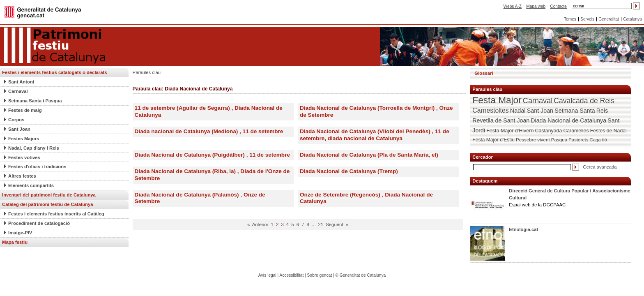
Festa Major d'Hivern (510, 131)
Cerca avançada (600, 167)
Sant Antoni (21, 82)
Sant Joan (19, 129)
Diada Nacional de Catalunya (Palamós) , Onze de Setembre (200, 198)
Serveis (587, 19)
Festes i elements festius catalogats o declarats (55, 72)
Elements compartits (31, 185)
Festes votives (24, 157)
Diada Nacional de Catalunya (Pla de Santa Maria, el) (369, 155)
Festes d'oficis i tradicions (37, 166)
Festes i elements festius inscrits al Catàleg (56, 214)
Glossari (484, 73)
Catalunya (632, 19)
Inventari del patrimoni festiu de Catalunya (49, 195)
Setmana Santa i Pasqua (35, 101)
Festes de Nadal (608, 131)
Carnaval (18, 91)
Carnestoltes (490, 110)
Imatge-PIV (20, 233)
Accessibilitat (291, 275)
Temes (570, 19)
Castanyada (549, 131)
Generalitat (609, 19)
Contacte (558, 6)
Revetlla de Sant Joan (501, 120)
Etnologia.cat (523, 229)
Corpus (16, 120)
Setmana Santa (575, 111)
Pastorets (578, 140)
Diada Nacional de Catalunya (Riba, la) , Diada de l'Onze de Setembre (212, 175)
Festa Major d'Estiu (493, 140)
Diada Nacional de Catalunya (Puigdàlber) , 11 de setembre (212, 155)
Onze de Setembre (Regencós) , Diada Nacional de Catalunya (366, 198)
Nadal (518, 111)
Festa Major (497, 100)
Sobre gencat (320, 275)
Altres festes (22, 176)
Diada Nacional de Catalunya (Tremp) (349, 171)
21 (321, 224)
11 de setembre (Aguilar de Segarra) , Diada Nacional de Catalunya (209, 111)
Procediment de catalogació (39, 223)
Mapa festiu (15, 242)
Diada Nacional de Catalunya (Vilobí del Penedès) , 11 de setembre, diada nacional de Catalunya (375, 135)
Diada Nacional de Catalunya (568, 120)
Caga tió (598, 140)
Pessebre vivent (533, 140)
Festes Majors (24, 139)
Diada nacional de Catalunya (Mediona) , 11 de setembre (209, 131)
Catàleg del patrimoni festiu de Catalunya (48, 204)
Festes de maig (25, 110)
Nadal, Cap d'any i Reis (34, 148)
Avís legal (267, 275)
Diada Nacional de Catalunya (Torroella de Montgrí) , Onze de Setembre (376, 111)
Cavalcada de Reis (584, 101)
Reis (602, 111)
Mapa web (536, 6)
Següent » (337, 224)
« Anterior (258, 224)
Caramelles (576, 131)
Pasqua (559, 140)
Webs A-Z (513, 6)
